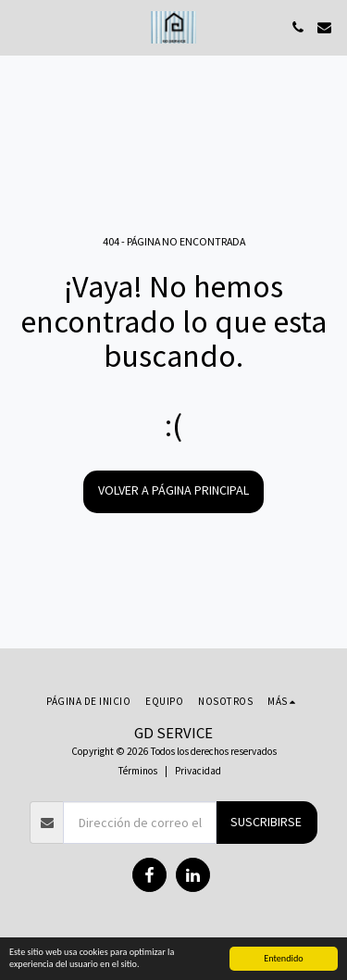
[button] (20, 26)
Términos (138, 771)
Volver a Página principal (173, 490)
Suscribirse (266, 822)
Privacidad (198, 771)
